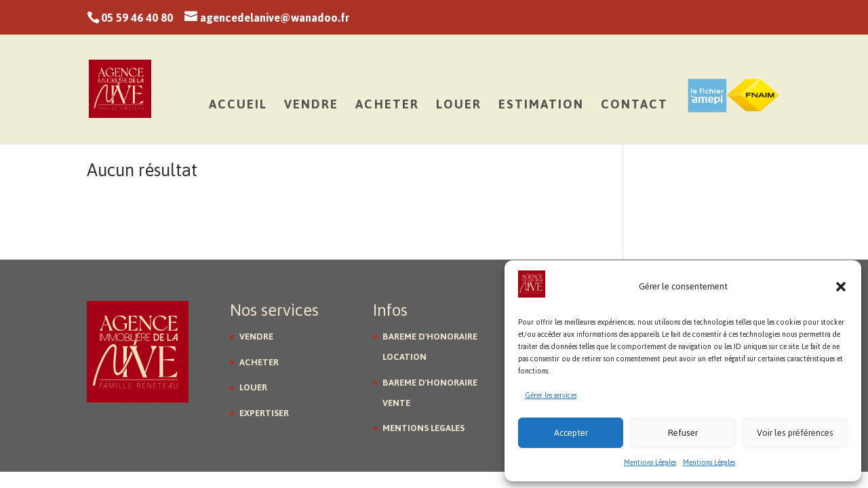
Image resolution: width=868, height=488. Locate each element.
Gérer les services (551, 395)
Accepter (571, 433)
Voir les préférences (795, 433)
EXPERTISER (264, 413)
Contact (634, 108)
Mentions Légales (650, 463)
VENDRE (256, 337)
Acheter (387, 108)
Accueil (238, 108)
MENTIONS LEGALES (423, 428)
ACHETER (259, 362)
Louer (459, 108)
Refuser (683, 433)
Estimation (541, 108)
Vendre (311, 108)
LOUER (253, 387)
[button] (841, 287)
